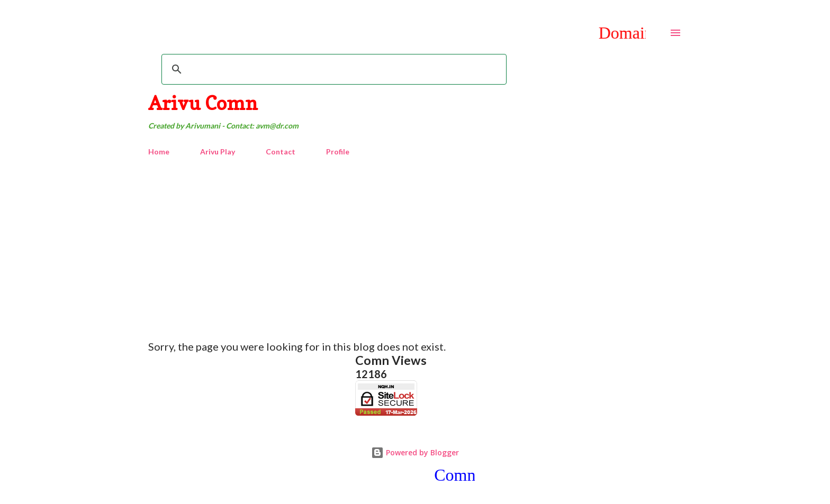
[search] (332, 69)
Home (159, 152)
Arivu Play (218, 152)
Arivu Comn (203, 103)
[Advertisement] (415, 244)
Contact (281, 152)
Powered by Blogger (415, 452)
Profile (338, 152)
